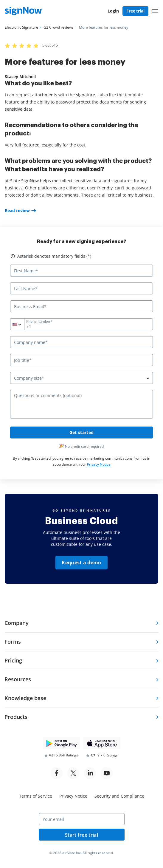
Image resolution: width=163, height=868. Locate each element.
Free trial (135, 11)
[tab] (81, 623)
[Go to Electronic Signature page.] (21, 27)
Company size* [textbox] (29, 378)
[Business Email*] (81, 306)
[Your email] (82, 819)
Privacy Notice (99, 464)
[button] (155, 11)
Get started (81, 432)
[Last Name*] (81, 288)
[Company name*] (81, 342)
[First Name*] (81, 271)
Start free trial (81, 835)
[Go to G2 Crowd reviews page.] (59, 27)
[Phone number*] (81, 324)
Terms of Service (36, 796)
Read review (17, 210)
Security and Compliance (119, 796)
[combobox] (21, 324)
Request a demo (81, 563)
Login (113, 11)
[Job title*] (81, 360)
